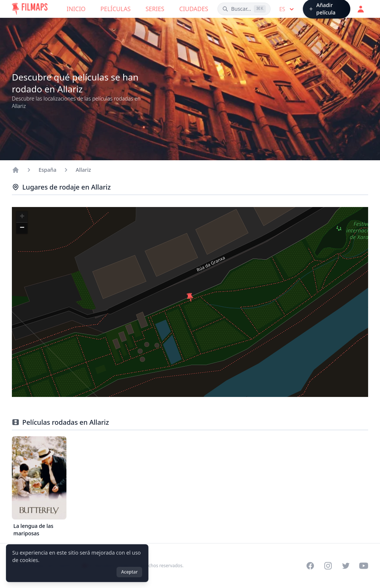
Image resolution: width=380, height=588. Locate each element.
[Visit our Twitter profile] (346, 566)
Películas (116, 9)
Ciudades (194, 9)
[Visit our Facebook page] (310, 566)
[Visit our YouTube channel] (364, 566)
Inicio (76, 9)
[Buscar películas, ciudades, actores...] (244, 9)
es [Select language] (287, 9)
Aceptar (129, 572)
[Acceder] (361, 9)
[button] (190, 298)
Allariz (83, 170)
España (47, 170)
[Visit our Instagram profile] (328, 566)
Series (155, 9)
